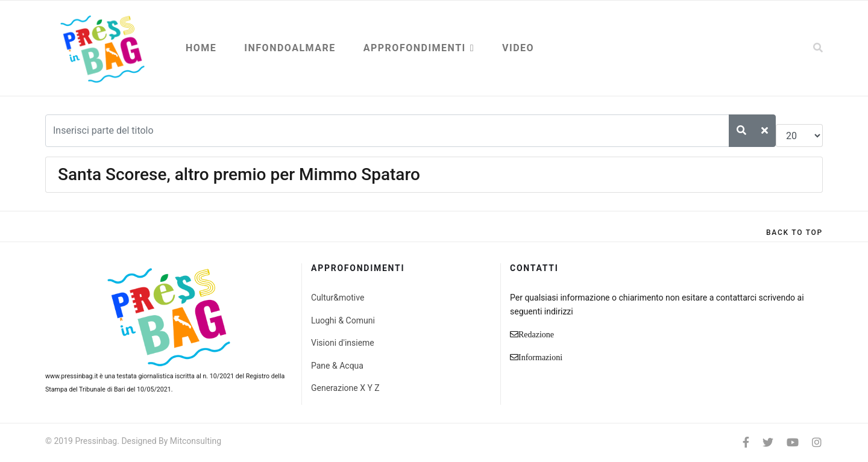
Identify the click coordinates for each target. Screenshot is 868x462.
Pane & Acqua (337, 366)
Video (518, 48)
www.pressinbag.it (71, 376)
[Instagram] (817, 442)
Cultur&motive (338, 298)
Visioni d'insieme (343, 343)
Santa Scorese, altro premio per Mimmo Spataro (239, 174)
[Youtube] (793, 442)
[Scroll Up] (794, 233)
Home (201, 48)
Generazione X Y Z (345, 388)
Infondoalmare (290, 48)
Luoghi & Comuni (343, 320)
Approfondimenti (415, 48)
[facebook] (746, 442)
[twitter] (768, 442)
